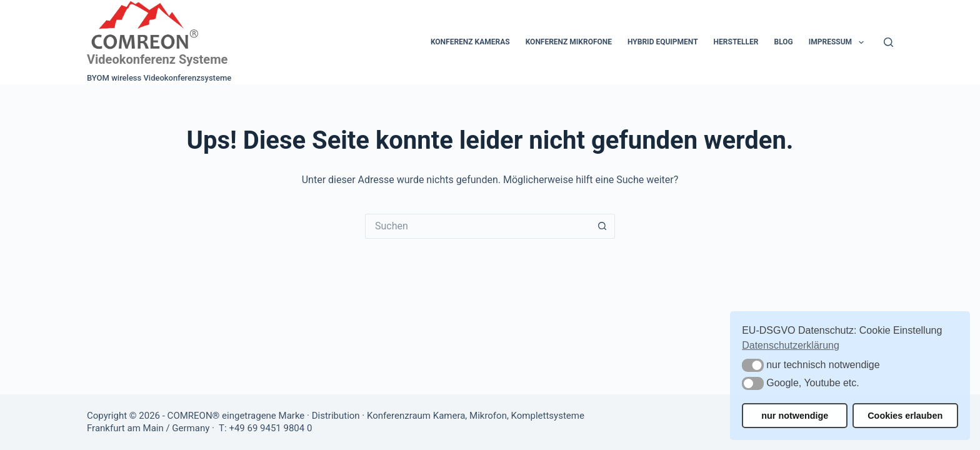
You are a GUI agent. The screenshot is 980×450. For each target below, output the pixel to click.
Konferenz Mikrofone (569, 42)
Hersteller (736, 42)
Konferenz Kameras (470, 42)
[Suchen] (888, 42)
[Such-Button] (602, 226)
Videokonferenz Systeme (157, 59)
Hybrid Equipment (663, 42)
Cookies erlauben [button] (905, 416)
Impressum (839, 42)
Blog (783, 42)
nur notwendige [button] (795, 416)
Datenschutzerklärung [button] (791, 345)
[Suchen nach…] (477, 226)
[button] (753, 365)
